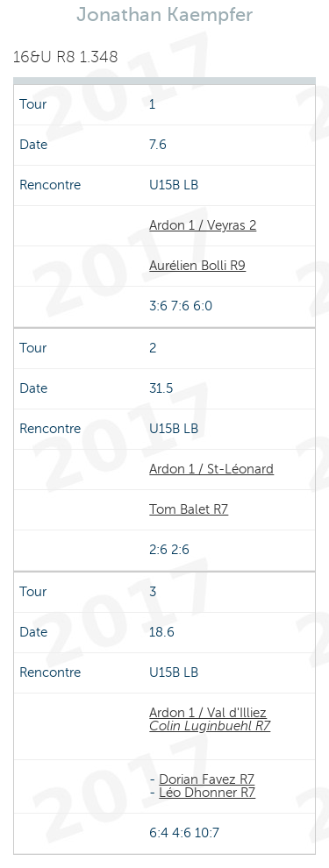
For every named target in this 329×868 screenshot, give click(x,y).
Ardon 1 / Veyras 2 (203, 225)
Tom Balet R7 (189, 509)
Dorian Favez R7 (207, 779)
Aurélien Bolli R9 (197, 266)
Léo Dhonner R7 (207, 793)
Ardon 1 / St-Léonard (211, 469)
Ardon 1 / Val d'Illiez (208, 713)
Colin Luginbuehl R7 (210, 726)
